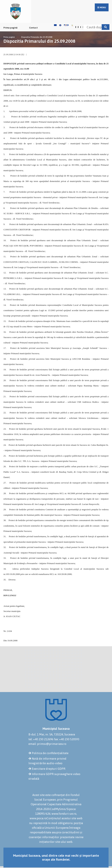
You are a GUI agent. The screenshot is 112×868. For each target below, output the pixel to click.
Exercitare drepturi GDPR (49, 769)
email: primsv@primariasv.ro (47, 744)
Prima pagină (10, 28)
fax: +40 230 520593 (67, 739)
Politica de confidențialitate (50, 753)
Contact (33, 28)
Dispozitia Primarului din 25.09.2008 (37, 37)
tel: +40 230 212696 (41, 739)
